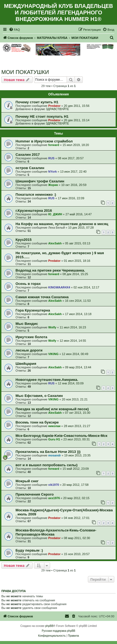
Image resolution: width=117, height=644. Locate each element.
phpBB (49, 626)
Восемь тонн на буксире (37, 422)
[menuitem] (14, 30)
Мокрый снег (27, 481)
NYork (53, 172)
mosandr (54, 455)
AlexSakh (55, 243)
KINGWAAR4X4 (59, 287)
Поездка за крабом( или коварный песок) (52, 409)
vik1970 (54, 485)
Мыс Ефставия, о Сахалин (39, 396)
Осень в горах (28, 284)
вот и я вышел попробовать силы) (47, 465)
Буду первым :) (29, 550)
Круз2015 (24, 240)
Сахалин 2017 (28, 155)
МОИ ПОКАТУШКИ (25, 72)
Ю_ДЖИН (55, 214)
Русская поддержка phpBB (58, 631)
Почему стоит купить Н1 (37, 102)
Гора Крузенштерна (33, 310)
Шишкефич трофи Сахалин (40, 181)
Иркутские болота (31, 337)
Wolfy (52, 327)
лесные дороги (29, 350)
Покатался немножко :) (36, 195)
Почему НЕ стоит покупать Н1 (42, 116)
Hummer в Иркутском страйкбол (44, 141)
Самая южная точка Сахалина (42, 297)
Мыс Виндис (27, 324)
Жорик (53, 185)
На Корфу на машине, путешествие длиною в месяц (62, 224)
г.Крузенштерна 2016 (34, 211)
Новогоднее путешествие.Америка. (47, 380)
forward (54, 145)
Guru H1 (54, 439)
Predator (54, 106)
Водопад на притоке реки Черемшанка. (50, 270)
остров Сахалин (30, 168)
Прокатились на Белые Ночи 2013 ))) (48, 452)
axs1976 (54, 498)
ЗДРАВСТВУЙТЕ (57, 109)
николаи (54, 426)
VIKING (53, 354)
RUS (51, 158)
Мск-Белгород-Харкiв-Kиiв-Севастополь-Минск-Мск (61, 436)
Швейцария (26, 364)
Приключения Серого (35, 494)
